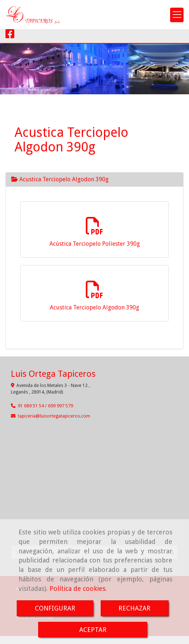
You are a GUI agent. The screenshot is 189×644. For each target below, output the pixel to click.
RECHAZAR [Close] (134, 608)
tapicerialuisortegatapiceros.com (54, 416)
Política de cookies (77, 588)
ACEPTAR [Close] (93, 630)
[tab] (94, 179)
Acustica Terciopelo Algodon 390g (60, 179)
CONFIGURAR (55, 608)
